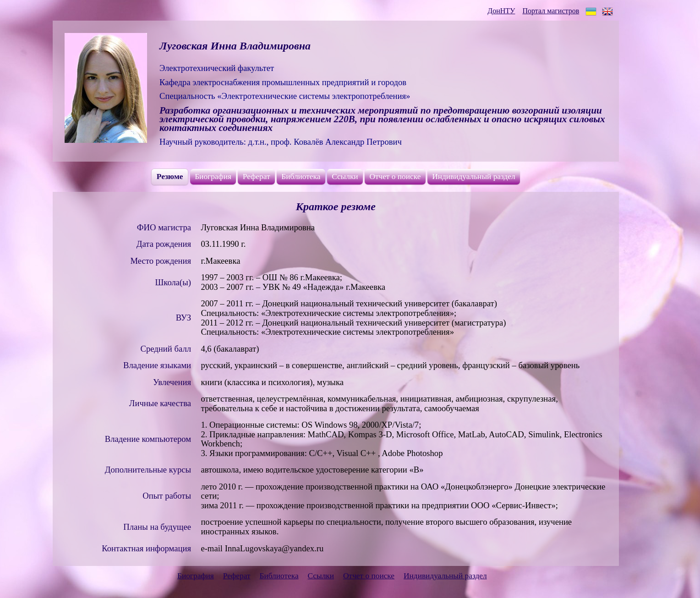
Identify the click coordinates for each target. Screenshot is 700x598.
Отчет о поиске (395, 177)
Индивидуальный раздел (474, 177)
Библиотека (301, 177)
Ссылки (345, 177)
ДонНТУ (501, 11)
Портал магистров (551, 11)
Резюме (170, 177)
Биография (213, 177)
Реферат (257, 177)
